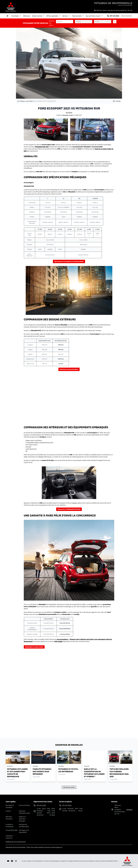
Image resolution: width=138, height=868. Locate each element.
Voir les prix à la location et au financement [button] (69, 261)
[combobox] (57, 22)
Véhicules (27, 16)
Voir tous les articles (69, 787)
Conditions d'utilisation (10, 825)
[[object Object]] (117, 101)
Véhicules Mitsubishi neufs (24, 812)
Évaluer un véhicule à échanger (22, 819)
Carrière (8, 811)
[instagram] (16, 861)
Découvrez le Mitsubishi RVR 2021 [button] (69, 509)
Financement (78, 16)
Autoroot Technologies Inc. (54, 847)
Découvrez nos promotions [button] (69, 369)
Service (66, 16)
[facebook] (12, 861)
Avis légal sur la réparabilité (24, 831)
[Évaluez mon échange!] (115, 22)
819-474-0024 (114, 16)
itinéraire (129, 809)
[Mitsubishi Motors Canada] (127, 861)
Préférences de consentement (16, 842)
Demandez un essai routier (34, 647)
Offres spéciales (53, 16)
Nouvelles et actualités (10, 806)
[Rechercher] (108, 16)
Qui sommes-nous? (94, 16)
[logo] (11, 7)
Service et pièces (24, 805)
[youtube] (8, 861)
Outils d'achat (38, 16)
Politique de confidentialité (24, 825)
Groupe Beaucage (12, 830)
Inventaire (16, 16)
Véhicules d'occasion (9, 818)
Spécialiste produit (68, 115)
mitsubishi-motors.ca (10, 837)
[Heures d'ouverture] (126, 16)
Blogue (23, 101)
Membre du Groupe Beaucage (125, 5)
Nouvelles (30, 101)
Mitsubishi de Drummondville (113, 3)
